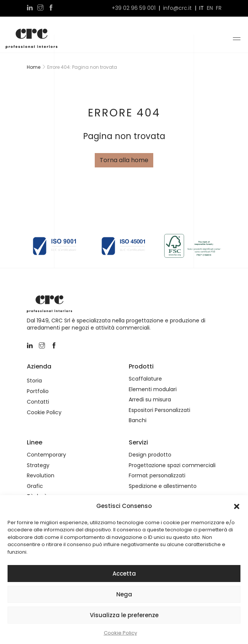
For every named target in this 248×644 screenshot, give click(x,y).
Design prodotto (150, 455)
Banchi (138, 420)
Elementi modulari (153, 389)
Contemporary (46, 455)
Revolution (41, 476)
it (202, 8)
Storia (34, 381)
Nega (124, 594)
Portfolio (38, 391)
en (210, 8)
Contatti (38, 402)
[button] (237, 506)
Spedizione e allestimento (163, 486)
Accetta (124, 574)
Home (34, 67)
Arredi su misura (150, 400)
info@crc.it (177, 8)
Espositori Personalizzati (159, 410)
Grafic (35, 486)
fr (219, 8)
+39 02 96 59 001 (134, 8)
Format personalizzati (157, 476)
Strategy (38, 465)
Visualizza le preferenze (124, 615)
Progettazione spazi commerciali (172, 465)
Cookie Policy (120, 633)
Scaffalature (145, 379)
